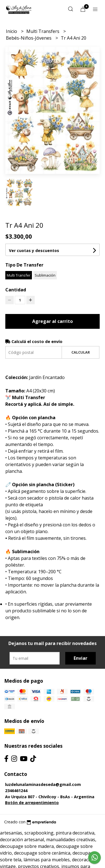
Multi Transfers (43, 31)
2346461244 (16, 791)
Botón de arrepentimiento (32, 803)
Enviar (81, 658)
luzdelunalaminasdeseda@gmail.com (43, 784)
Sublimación (45, 275)
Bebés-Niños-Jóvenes (29, 38)
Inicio (12, 31)
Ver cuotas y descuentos (34, 250)
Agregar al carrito (53, 321)
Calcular (81, 352)
